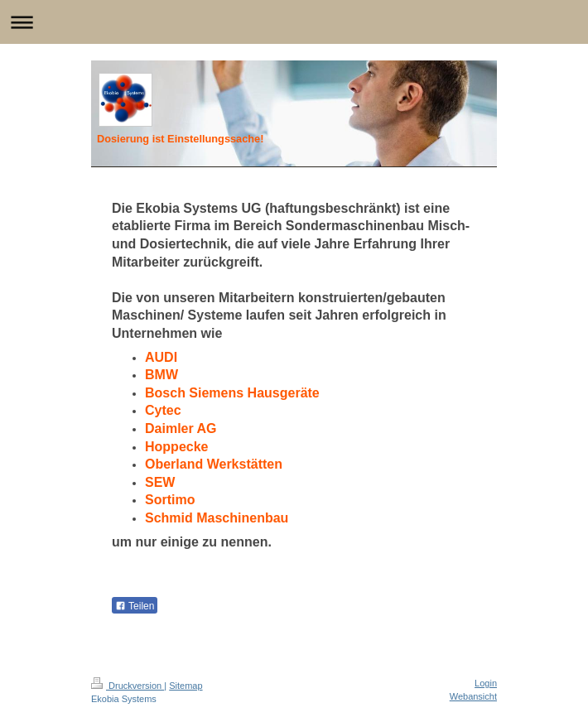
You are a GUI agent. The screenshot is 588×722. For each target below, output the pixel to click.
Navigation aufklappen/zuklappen (294, 22)
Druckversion (128, 686)
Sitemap (186, 686)
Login (486, 683)
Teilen (135, 606)
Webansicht (473, 696)
